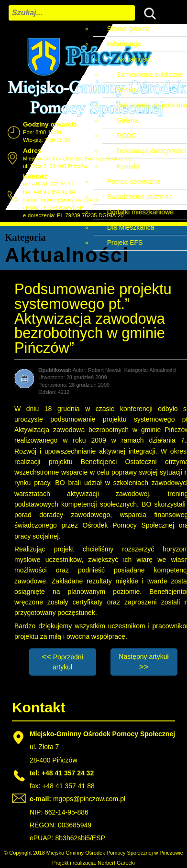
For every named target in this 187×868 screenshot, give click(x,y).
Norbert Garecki (116, 863)
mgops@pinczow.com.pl (70, 200)
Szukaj (148, 12)
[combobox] (72, 13)
